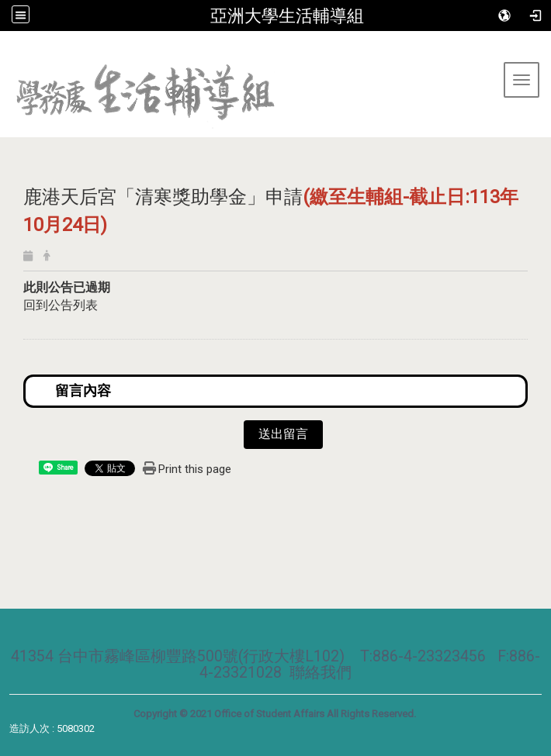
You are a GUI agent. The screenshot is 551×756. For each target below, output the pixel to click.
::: (6, 50)
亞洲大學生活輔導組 (287, 16)
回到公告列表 (61, 305)
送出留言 (283, 434)
